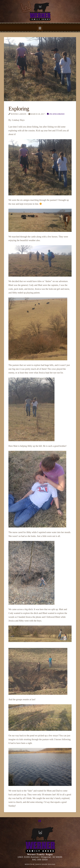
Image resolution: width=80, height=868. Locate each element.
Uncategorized (56, 114)
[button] (40, 28)
